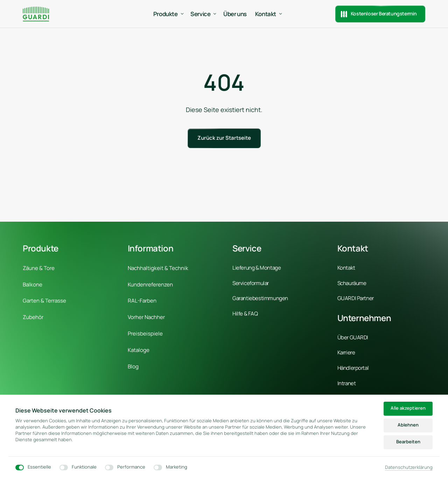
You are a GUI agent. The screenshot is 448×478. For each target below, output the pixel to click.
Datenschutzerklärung (409, 467)
